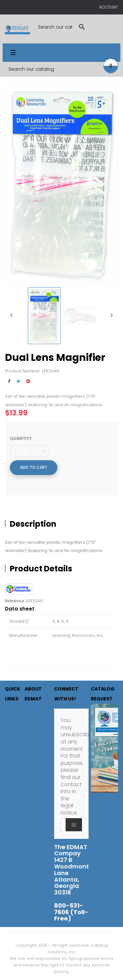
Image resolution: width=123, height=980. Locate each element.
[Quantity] (30, 451)
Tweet (19, 381)
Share (9, 381)
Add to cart (34, 467)
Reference (15, 601)
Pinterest (28, 381)
